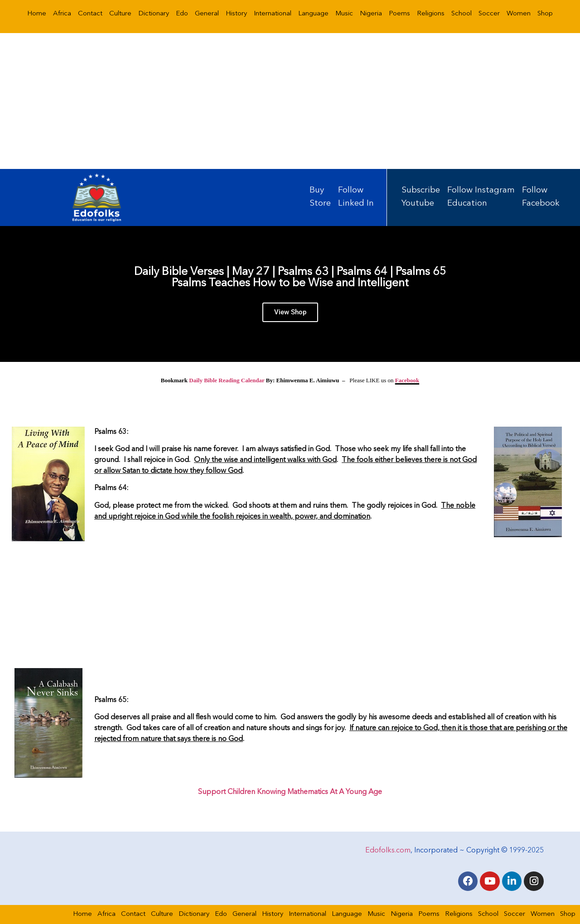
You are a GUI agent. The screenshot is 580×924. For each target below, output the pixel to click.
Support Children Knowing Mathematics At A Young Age (290, 792)
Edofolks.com (388, 850)
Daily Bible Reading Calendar (227, 380)
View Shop (290, 313)
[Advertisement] (290, 101)
